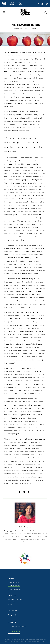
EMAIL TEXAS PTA (14, 585)
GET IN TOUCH (14, 632)
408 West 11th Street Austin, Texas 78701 (15, 602)
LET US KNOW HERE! (19, 626)
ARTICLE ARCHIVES (14, 589)
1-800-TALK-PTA (13, 583)
